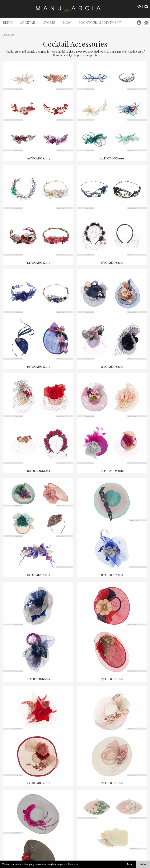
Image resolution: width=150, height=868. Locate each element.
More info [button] (73, 864)
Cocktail (8, 34)
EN (139, 6)
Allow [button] (143, 864)
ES (146, 6)
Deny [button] (129, 864)
